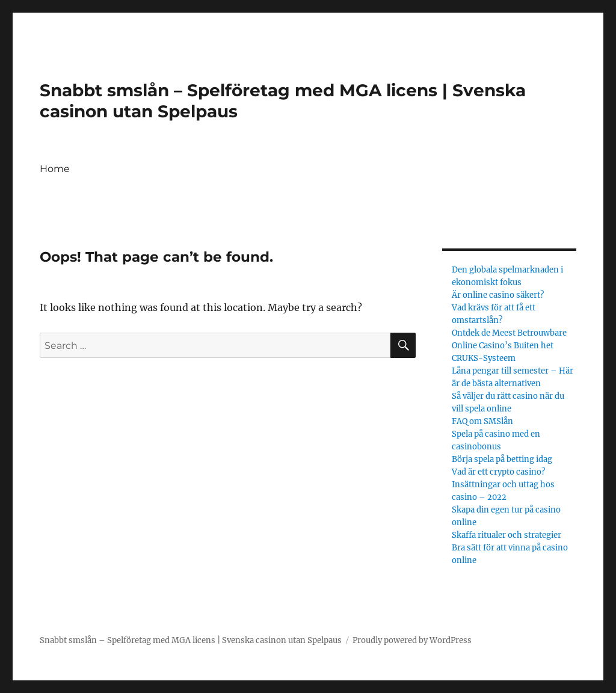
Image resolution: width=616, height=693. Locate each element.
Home (55, 169)
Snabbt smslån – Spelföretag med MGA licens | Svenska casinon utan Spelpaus (191, 640)
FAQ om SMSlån (482, 421)
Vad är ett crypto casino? (498, 472)
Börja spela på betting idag (502, 459)
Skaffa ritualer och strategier (507, 535)
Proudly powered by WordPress (412, 640)
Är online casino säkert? (498, 295)
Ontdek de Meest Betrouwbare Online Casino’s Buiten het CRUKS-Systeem (509, 346)
